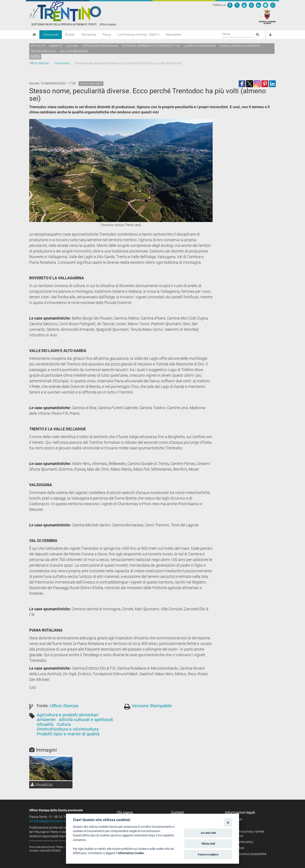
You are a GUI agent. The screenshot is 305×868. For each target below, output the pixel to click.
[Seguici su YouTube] (244, 5)
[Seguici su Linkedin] (258, 5)
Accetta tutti (208, 833)
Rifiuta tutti (208, 844)
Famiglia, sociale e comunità (240, 46)
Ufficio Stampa (39, 63)
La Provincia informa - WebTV (138, 35)
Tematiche (89, 35)
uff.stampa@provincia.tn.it (47, 821)
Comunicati (51, 35)
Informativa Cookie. (131, 853)
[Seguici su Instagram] (251, 5)
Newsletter (173, 35)
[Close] (228, 822)
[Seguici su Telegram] (266, 5)
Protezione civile (43, 51)
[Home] (34, 35)
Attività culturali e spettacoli (86, 720)
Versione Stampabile (152, 706)
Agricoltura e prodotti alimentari (68, 715)
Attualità (38, 46)
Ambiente (56, 46)
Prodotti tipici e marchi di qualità (68, 734)
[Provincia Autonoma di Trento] (267, 16)
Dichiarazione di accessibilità (247, 854)
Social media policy (241, 842)
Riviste (70, 35)
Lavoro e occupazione (199, 46)
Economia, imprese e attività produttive (151, 46)
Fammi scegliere (208, 854)
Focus (107, 35)
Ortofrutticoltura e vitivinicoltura (68, 729)
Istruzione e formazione (100, 46)
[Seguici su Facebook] (230, 5)
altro (35, 56)
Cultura (72, 46)
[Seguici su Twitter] (237, 5)
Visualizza (41, 785)
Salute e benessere (74, 51)
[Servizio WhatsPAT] (273, 5)
